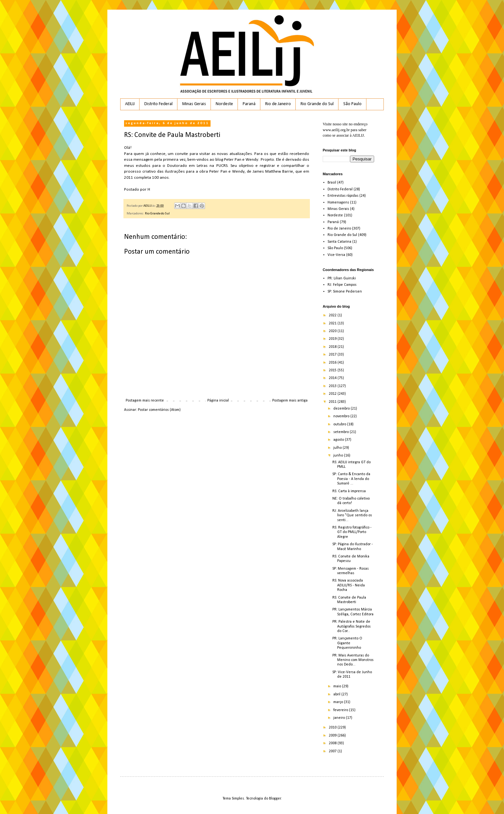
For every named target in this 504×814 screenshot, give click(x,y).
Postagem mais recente (145, 401)
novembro (342, 416)
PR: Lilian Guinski (342, 278)
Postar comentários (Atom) (159, 410)
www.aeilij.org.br (336, 130)
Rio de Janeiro (278, 104)
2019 (333, 339)
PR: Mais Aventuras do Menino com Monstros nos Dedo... (353, 660)
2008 (333, 743)
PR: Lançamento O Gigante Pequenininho (347, 643)
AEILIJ (130, 104)
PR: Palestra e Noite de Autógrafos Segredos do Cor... (351, 626)
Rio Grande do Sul (317, 104)
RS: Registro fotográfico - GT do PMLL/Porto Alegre (352, 532)
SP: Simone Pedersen (345, 292)
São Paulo (352, 104)
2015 (333, 370)
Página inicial (218, 401)
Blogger (275, 799)
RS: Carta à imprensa (349, 491)
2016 (333, 363)
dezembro (342, 409)
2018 (333, 347)
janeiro (340, 718)
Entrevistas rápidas (343, 196)
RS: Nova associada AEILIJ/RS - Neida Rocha (349, 585)
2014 (333, 378)
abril (337, 694)
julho (338, 448)
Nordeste (224, 104)
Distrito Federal (158, 104)
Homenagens (338, 203)
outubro (340, 424)
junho (339, 456)
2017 (333, 355)
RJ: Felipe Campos (342, 285)
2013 (333, 386)
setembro (342, 432)
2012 (333, 394)
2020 (333, 331)
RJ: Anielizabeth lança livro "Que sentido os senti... (352, 516)
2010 (333, 728)
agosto (339, 440)
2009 (333, 736)
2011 (333, 402)
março (339, 702)
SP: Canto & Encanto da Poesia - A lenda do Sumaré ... (351, 479)
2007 (333, 751)
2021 (333, 323)
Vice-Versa (336, 255)
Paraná (249, 104)
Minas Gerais (194, 104)
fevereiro (341, 710)
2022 (333, 315)
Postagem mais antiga (290, 401)
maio (338, 686)
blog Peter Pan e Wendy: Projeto (245, 160)
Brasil (332, 183)
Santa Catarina (339, 242)
